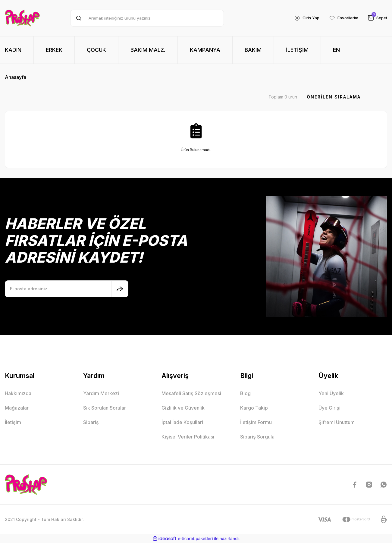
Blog (245, 393)
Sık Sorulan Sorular (105, 408)
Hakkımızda (18, 393)
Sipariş (91, 422)
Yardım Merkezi (101, 393)
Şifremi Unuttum (337, 422)
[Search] (147, 18)
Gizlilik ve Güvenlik (183, 408)
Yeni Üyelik (331, 393)
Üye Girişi (329, 408)
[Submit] (120, 289)
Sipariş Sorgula (257, 437)
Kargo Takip (254, 408)
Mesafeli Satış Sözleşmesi (191, 393)
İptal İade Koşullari (182, 422)
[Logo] (22, 18)
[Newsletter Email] (67, 289)
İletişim (13, 422)
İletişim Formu (256, 422)
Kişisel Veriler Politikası (188, 437)
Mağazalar (17, 408)
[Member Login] (302, 18)
